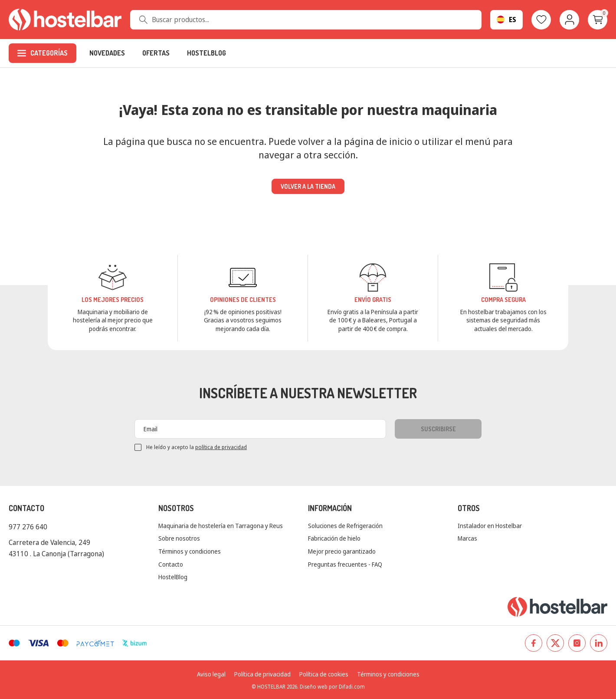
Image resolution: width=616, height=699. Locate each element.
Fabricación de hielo (334, 538)
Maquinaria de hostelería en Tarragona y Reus (221, 526)
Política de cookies (324, 674)
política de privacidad (221, 447)
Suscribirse (438, 429)
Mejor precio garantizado (342, 551)
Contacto (171, 564)
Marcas (467, 538)
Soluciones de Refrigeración (345, 526)
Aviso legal (211, 674)
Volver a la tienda (308, 186)
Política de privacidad (262, 674)
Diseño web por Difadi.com (332, 687)
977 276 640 (28, 527)
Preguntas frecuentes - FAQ (345, 564)
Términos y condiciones (190, 551)
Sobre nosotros (179, 538)
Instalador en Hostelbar (490, 526)
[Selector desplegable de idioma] (506, 20)
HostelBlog (173, 577)
